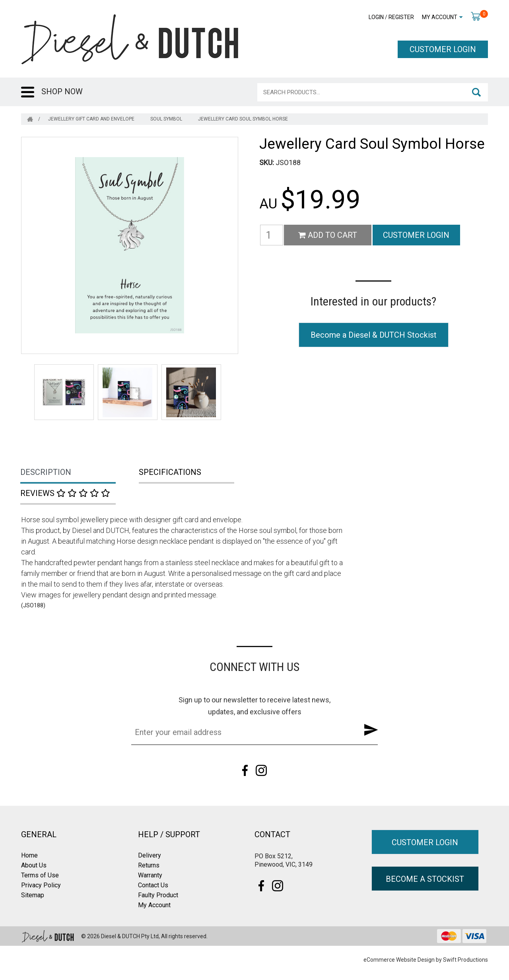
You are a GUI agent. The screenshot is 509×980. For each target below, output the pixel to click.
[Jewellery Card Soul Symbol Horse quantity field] (272, 235)
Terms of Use (40, 875)
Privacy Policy (41, 885)
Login (376, 17)
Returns (149, 865)
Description (46, 472)
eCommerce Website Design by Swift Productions (426, 960)
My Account (440, 17)
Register (401, 17)
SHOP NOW (62, 91)
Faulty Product (158, 895)
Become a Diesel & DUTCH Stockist (374, 335)
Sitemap (33, 895)
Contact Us (153, 885)
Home (29, 855)
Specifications (170, 472)
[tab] (80, 473)
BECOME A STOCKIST (425, 879)
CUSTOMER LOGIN (443, 49)
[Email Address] (242, 732)
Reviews (65, 493)
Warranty (150, 875)
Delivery (150, 855)
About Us (34, 865)
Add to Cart (328, 235)
